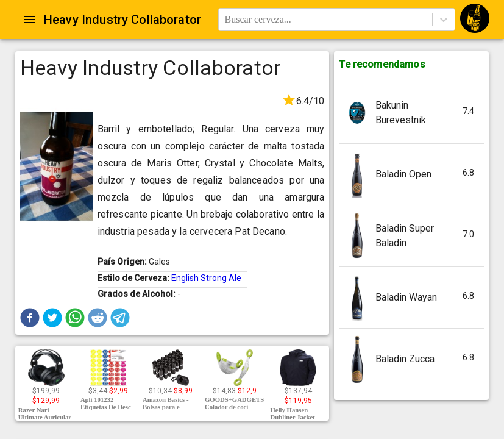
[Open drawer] (29, 20)
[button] (30, 318)
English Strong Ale (206, 278)
